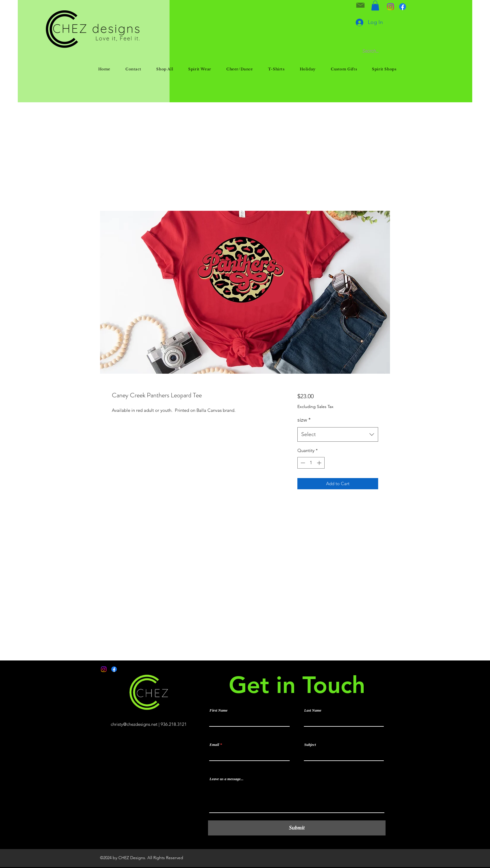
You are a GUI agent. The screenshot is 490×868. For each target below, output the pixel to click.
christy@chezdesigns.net (134, 724)
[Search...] (396, 51)
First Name (219, 710)
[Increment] (320, 463)
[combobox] (338, 435)
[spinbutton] (311, 463)
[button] (375, 5)
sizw (304, 420)
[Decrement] (302, 463)
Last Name (313, 710)
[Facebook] (403, 7)
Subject (310, 745)
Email (214, 745)
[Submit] (297, 828)
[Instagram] (390, 7)
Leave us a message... (227, 779)
